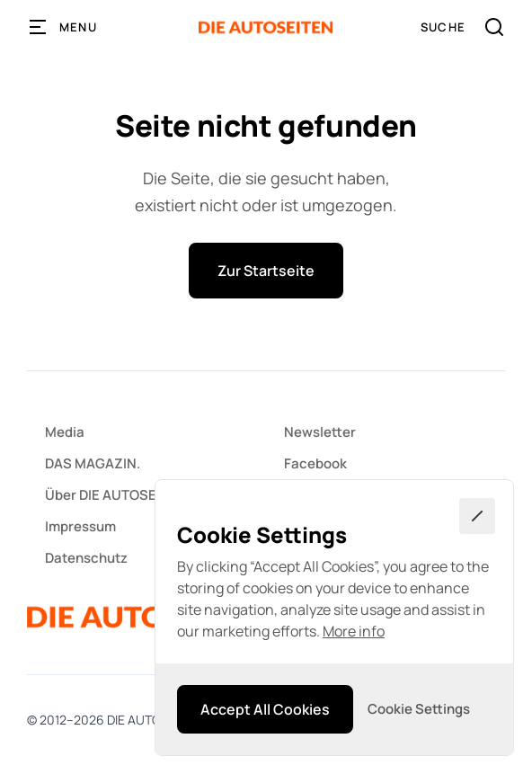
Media (65, 432)
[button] (64, 27)
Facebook (315, 463)
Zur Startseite (266, 271)
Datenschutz (86, 558)
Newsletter (320, 432)
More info (354, 631)
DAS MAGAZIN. (93, 463)
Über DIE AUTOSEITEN (115, 495)
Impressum (80, 526)
